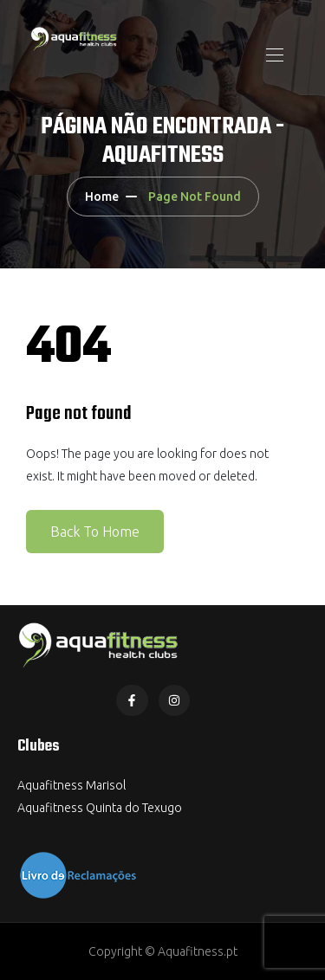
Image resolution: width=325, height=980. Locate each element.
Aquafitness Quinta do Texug (96, 808)
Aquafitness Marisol (71, 785)
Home (102, 197)
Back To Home (95, 532)
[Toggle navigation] (273, 55)
